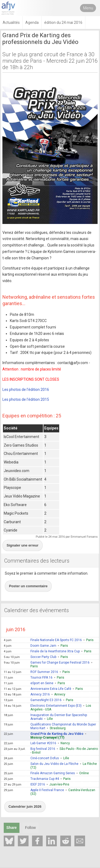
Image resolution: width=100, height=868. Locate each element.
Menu (88, 8)
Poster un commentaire (28, 586)
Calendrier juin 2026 (25, 807)
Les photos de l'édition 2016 (26, 390)
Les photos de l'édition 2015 (26, 399)
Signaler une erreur (23, 545)
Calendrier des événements (37, 610)
